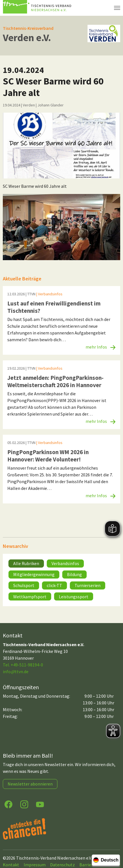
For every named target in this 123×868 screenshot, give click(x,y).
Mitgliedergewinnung (34, 574)
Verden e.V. (27, 38)
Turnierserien (88, 585)
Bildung (74, 574)
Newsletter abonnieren (30, 784)
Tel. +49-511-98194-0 (23, 665)
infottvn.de (16, 671)
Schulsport (24, 585)
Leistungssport (74, 597)
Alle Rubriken (26, 563)
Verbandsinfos (65, 563)
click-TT (54, 585)
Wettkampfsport (30, 597)
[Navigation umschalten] (117, 8)
